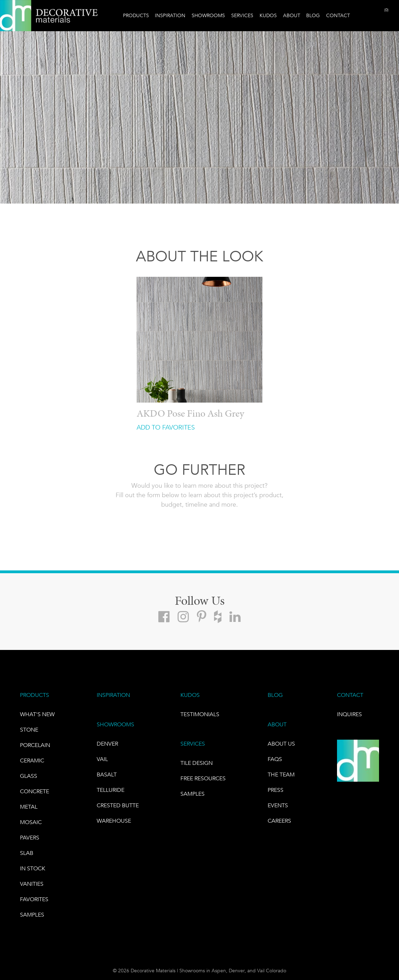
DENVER (107, 744)
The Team (281, 775)
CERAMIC (32, 760)
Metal (29, 807)
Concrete (35, 791)
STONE (29, 730)
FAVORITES (34, 899)
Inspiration (170, 15)
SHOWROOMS (115, 724)
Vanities (32, 884)
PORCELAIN (35, 745)
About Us (281, 744)
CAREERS (279, 821)
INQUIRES (349, 714)
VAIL (102, 759)
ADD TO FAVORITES (166, 427)
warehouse (114, 821)
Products (136, 15)
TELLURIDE (111, 790)
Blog (313, 15)
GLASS (29, 776)
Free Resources (203, 778)
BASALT (107, 775)
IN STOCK (33, 868)
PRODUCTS (35, 695)
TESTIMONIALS (200, 714)
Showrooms (208, 15)
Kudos (268, 15)
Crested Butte (118, 805)
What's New (37, 714)
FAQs (275, 759)
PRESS (276, 790)
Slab (27, 853)
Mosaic (31, 822)
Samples (32, 915)
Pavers (30, 838)
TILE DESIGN (197, 763)
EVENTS (278, 805)
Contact (338, 15)
